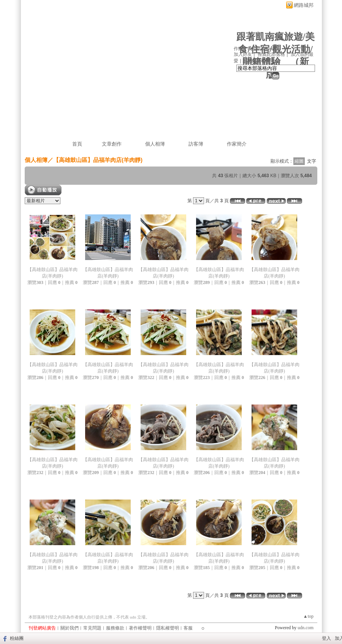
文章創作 (112, 144)
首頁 (77, 144)
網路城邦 (304, 5)
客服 (188, 628)
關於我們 (70, 628)
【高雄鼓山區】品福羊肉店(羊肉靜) (98, 160)
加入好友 (243, 54)
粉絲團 (17, 638)
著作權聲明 (140, 628)
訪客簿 (196, 144)
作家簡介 (237, 144)
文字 (312, 161)
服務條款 (115, 628)
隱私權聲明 (168, 628)
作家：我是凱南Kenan (256, 49)
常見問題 (92, 628)
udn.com (306, 628)
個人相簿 (155, 144)
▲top (308, 616)
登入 (326, 638)
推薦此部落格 (271, 54)
